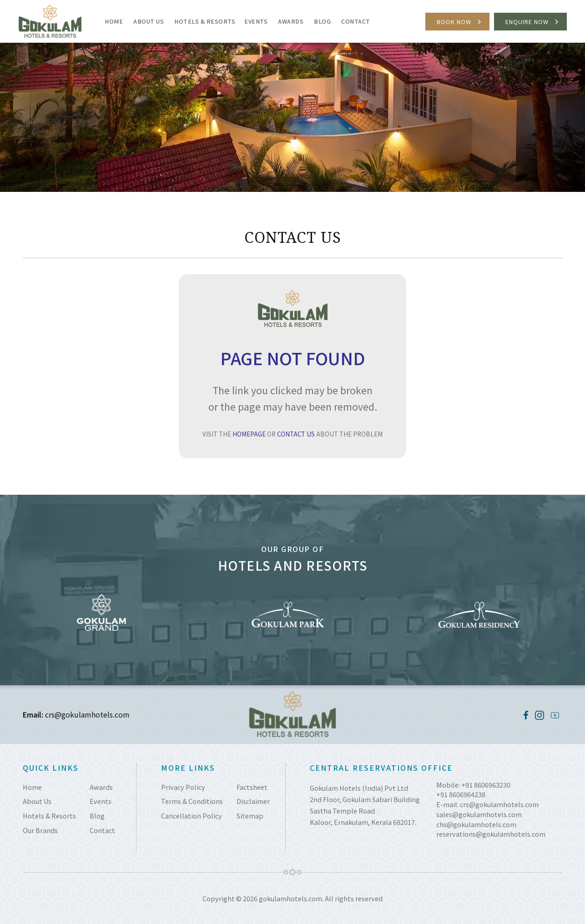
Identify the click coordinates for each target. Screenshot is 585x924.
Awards (291, 21)
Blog (322, 21)
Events (256, 21)
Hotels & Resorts (205, 21)
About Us (149, 21)
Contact (356, 21)
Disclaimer (253, 801)
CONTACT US (296, 434)
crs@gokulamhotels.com (87, 714)
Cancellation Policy (192, 816)
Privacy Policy (183, 787)
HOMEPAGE (249, 434)
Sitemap (250, 816)
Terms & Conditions (192, 801)
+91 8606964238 (461, 794)
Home (114, 21)
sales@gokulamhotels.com (479, 814)
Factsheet (252, 787)
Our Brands (40, 830)
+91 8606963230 (486, 785)
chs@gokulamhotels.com (476, 824)
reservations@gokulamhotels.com (491, 834)
